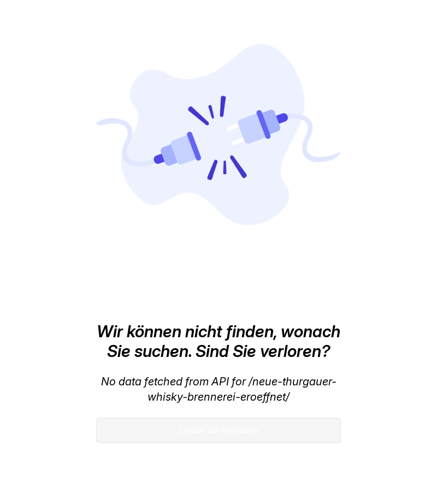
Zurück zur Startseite (218, 430)
